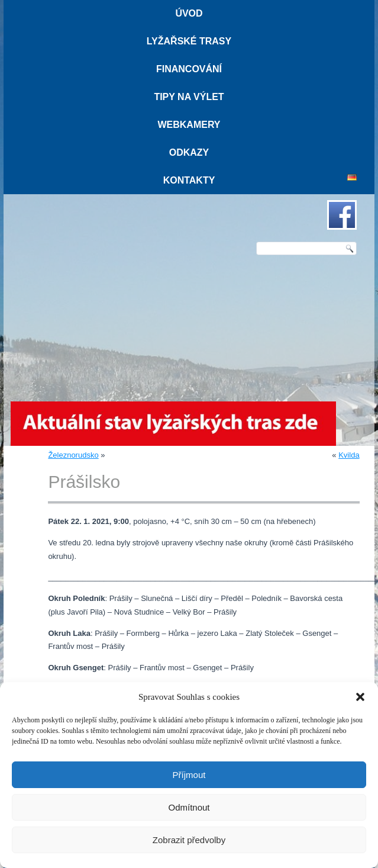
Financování (189, 69)
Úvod (189, 13)
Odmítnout (189, 807)
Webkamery (189, 125)
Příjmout (189, 775)
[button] (360, 697)
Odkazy (189, 152)
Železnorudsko (73, 455)
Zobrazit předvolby (189, 840)
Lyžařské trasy (189, 41)
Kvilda (349, 455)
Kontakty (189, 180)
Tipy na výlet (189, 97)
